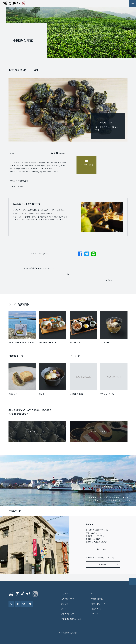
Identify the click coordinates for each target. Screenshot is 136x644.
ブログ (64, 609)
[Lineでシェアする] (93, 254)
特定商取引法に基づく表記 (71, 619)
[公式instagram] (11, 604)
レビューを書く (101, 564)
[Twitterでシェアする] (87, 254)
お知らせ (64, 604)
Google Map (101, 549)
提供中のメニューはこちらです (108, 128)
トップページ (66, 594)
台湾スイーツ (96, 609)
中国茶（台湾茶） (97, 599)
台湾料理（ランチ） (98, 604)
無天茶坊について (68, 599)
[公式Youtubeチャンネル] (24, 604)
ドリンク (95, 614)
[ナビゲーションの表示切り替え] (133, 3)
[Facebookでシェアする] (80, 254)
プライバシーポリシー (69, 614)
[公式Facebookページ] (18, 604)
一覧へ (68, 274)
